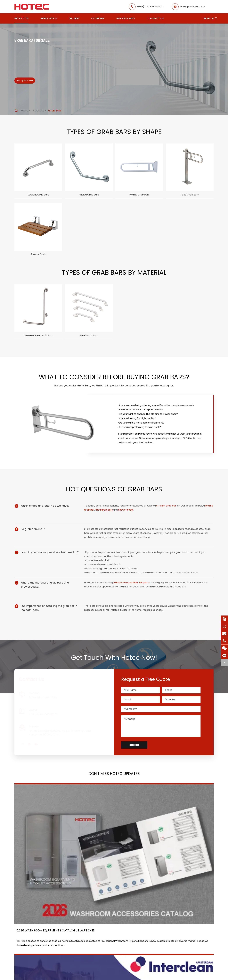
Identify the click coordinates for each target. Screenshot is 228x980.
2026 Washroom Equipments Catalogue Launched (41, 851)
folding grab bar (94, 518)
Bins (48, 958)
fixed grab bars (113, 518)
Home (24, 111)
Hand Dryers (22, 933)
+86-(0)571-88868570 (150, 7)
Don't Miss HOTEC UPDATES (114, 786)
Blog (135, 948)
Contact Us (155, 18)
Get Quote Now (30, 84)
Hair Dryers (52, 933)
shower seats (135, 518)
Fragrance (52, 938)
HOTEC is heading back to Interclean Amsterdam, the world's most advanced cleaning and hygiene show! (110, 852)
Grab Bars (55, 111)
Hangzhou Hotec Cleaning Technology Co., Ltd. (56, 975)
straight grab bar (167, 514)
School (108, 943)
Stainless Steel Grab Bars (38, 340)
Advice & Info (126, 18)
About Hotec (140, 933)
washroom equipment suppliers (132, 596)
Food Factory (112, 948)
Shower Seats (38, 257)
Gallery (74, 18)
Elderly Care (87, 954)
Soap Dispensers (24, 938)
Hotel (107, 938)
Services (138, 954)
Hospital (84, 948)
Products (22, 18)
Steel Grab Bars (89, 340)
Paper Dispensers (56, 953)
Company (98, 18)
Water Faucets (54, 943)
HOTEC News (140, 943)
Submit (134, 756)
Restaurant (111, 933)
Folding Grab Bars (139, 196)
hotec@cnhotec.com (193, 7)
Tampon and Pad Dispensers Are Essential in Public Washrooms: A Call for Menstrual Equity (181, 852)
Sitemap (131, 975)
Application (49, 18)
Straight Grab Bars (38, 196)
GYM (82, 938)
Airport (84, 933)
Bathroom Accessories (27, 958)
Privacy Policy (151, 975)
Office (83, 943)
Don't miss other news (113, 888)
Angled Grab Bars (89, 196)
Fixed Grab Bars (190, 196)
